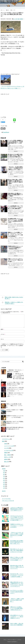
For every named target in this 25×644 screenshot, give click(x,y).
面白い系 (6, 462)
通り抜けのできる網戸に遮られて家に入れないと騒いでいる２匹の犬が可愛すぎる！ (15, 156)
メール (3, 334)
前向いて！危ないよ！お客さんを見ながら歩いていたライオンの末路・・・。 (17, 559)
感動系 (6, 453)
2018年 (4, 469)
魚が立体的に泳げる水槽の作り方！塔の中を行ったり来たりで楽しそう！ (17, 542)
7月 (4, 476)
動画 (19, 19)
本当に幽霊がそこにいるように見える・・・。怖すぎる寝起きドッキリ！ (17, 617)
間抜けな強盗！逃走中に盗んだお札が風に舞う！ (12, 298)
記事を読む (16, 151)
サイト (2, 339)
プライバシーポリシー (12, 640)
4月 (4, 482)
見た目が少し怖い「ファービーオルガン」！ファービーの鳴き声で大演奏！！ (17, 575)
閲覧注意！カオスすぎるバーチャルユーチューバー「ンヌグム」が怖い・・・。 (15, 395)
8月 (4, 475)
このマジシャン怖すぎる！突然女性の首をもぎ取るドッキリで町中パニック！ (17, 509)
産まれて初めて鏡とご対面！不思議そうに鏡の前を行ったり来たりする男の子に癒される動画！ (15, 181)
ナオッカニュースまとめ (8, 501)
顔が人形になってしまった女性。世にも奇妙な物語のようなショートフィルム (17, 550)
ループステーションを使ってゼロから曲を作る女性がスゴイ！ (17, 592)
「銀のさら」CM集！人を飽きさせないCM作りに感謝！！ (17, 600)
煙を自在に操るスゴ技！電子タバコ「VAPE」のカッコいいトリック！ (17, 567)
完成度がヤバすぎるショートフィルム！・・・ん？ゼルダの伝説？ (17, 526)
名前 (2, 329)
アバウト (20, 640)
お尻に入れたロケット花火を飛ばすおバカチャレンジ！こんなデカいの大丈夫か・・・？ (15, 389)
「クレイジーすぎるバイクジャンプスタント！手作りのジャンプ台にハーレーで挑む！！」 (12, 86)
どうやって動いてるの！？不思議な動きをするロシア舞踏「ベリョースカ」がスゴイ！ (15, 384)
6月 (4, 478)
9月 (4, 473)
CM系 (6, 444)
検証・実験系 (7, 455)
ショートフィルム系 (9, 446)
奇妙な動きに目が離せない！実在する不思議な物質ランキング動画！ (15, 195)
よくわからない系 (8, 450)
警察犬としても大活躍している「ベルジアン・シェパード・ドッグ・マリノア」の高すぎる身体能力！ (15, 234)
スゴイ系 (15, 19)
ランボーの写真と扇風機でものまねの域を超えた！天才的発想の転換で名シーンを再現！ (15, 142)
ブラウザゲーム (6, 439)
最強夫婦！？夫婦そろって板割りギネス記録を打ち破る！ (12, 303)
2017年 (4, 491)
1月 (4, 488)
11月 (4, 471)
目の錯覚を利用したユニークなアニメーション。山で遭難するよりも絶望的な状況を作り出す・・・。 (15, 221)
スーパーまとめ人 (6, 499)
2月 (4, 486)
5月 (4, 480)
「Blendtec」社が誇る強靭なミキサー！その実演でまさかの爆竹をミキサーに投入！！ (15, 168)
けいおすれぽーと (14, 642)
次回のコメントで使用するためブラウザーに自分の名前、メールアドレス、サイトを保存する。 (12, 346)
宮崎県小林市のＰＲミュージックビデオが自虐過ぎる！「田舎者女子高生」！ (15, 248)
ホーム (5, 640)
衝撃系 (21, 19)
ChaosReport (6, 132)
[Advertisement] (12, 104)
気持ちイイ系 (7, 457)
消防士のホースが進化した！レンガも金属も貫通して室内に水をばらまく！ (17, 608)
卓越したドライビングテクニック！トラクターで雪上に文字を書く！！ (15, 260)
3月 (4, 484)
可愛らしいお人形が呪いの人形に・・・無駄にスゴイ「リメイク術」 (14, 406)
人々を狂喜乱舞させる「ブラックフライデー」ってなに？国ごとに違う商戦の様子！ (15, 207)
